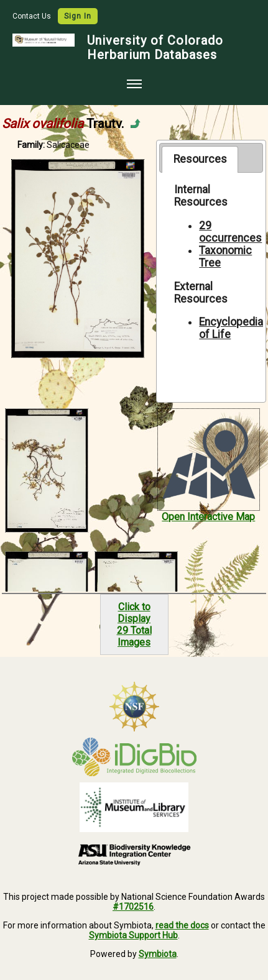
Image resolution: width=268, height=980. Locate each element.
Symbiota (158, 954)
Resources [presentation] (200, 159)
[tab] (200, 159)
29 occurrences (230, 232)
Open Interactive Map (208, 517)
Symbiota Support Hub (133, 935)
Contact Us (33, 16)
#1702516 (133, 907)
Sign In (78, 16)
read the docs (182, 925)
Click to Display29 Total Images (134, 625)
